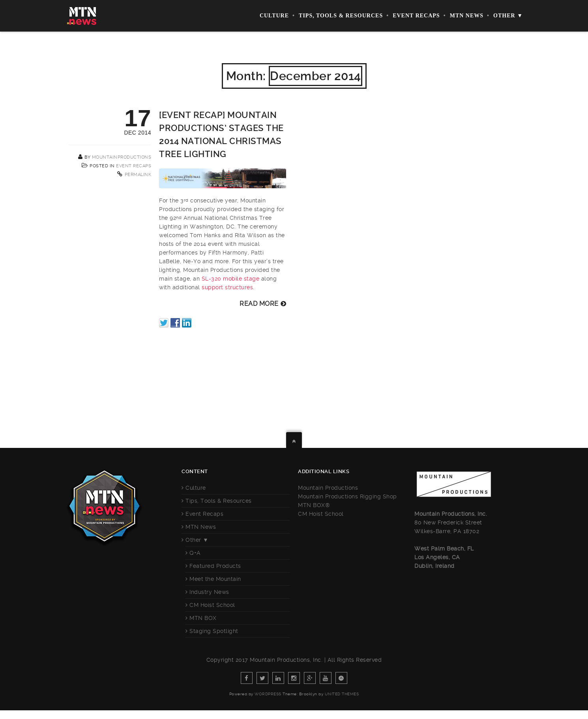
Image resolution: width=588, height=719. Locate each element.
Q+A (195, 553)
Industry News (209, 592)
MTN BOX (203, 618)
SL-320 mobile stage (231, 279)
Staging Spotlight (214, 631)
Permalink (138, 175)
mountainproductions (122, 157)
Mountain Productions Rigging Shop (347, 496)
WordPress (268, 694)
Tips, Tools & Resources (341, 16)
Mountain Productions (328, 488)
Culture (274, 16)
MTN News (467, 16)
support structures (227, 287)
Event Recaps (416, 16)
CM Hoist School (212, 605)
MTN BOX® (314, 505)
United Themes (342, 694)
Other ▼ (508, 16)
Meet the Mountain (215, 579)
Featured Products (215, 566)
